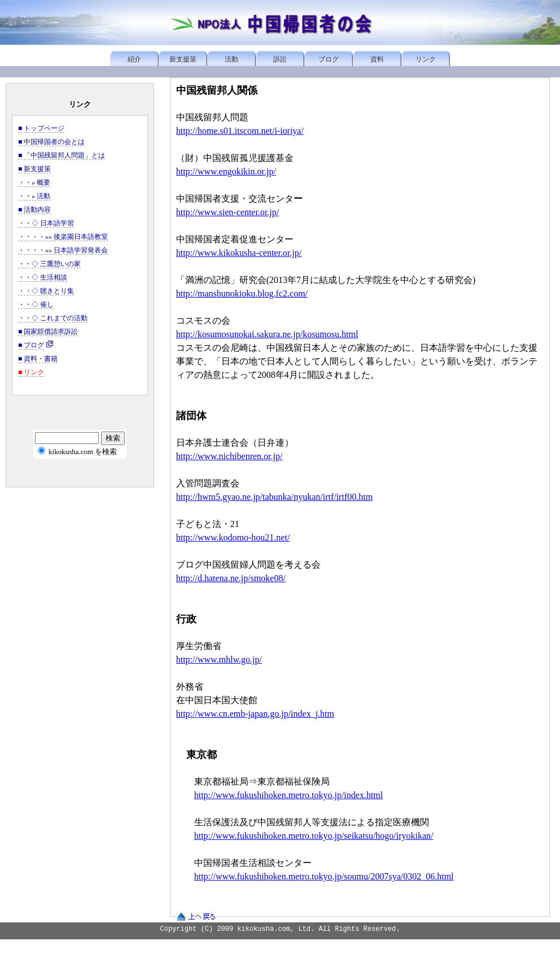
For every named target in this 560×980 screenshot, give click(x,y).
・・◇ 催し (36, 304)
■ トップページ (41, 128)
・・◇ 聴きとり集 (46, 291)
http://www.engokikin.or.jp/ (226, 171)
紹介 (134, 59)
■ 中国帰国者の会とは (51, 142)
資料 (377, 59)
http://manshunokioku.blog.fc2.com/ (242, 293)
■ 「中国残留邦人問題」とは (62, 155)
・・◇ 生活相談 (43, 277)
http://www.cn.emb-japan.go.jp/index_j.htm (255, 714)
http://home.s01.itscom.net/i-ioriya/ (240, 131)
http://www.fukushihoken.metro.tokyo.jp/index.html (289, 795)
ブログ (329, 59)
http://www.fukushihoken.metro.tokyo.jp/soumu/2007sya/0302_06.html (324, 876)
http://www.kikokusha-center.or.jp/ (239, 253)
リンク (426, 59)
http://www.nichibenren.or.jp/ (229, 456)
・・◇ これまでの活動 (53, 318)
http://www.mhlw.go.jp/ (219, 659)
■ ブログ (31, 345)
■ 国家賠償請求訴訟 (48, 332)
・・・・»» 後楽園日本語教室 (63, 237)
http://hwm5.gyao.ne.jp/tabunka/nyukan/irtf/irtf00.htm (274, 497)
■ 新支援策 (34, 169)
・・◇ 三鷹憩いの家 (49, 264)
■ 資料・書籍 (38, 359)
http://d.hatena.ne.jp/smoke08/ (231, 578)
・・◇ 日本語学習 (46, 223)
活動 (231, 59)
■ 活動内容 (34, 210)
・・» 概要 (34, 182)
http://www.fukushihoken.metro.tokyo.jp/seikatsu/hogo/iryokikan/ (314, 836)
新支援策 (183, 59)
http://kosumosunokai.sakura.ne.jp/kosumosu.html (267, 334)
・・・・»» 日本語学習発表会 (63, 250)
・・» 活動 (34, 196)
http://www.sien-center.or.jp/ (228, 212)
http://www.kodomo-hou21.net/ (233, 537)
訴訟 (280, 59)
